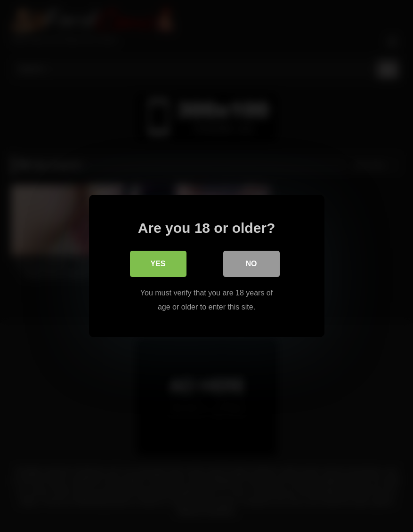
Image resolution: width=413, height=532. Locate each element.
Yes (158, 264)
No (251, 264)
